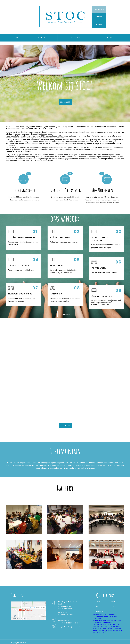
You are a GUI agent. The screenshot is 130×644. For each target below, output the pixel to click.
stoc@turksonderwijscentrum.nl (69, 627)
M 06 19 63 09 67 (77, 623)
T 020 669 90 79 (64, 621)
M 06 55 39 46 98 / (65, 623)
